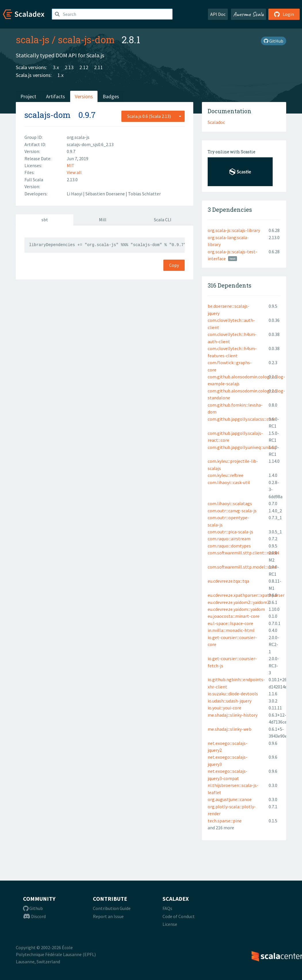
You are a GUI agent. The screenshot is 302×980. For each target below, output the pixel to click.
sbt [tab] (45, 220)
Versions (84, 96)
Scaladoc (216, 122)
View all (74, 172)
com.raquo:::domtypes (229, 546)
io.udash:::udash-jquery (230, 701)
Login (284, 14)
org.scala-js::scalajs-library (234, 230)
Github (33, 908)
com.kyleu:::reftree (225, 475)
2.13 (69, 67)
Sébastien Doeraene (106, 194)
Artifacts (56, 96)
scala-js (33, 39)
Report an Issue (108, 916)
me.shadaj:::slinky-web (230, 729)
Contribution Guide (112, 908)
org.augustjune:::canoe (230, 799)
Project (28, 96)
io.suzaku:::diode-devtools (233, 694)
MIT (71, 165)
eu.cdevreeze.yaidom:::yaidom (236, 609)
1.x (61, 75)
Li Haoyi (75, 194)
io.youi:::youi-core (224, 708)
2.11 (99, 67)
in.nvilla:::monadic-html (231, 630)
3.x (56, 67)
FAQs (167, 908)
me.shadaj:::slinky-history (233, 715)
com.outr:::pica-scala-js (230, 532)
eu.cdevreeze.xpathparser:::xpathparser (246, 595)
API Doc (218, 14)
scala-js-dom (86, 39)
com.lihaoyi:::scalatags (230, 503)
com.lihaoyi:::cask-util (229, 482)
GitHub (274, 41)
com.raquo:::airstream (229, 539)
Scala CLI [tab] (163, 220)
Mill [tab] (103, 220)
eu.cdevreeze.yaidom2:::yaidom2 (239, 602)
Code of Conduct (179, 916)
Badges (111, 96)
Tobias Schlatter (144, 194)
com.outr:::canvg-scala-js (232, 511)
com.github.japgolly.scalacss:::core (241, 419)
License (170, 924)
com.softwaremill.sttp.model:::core (242, 567)
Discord (34, 916)
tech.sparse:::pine (225, 821)
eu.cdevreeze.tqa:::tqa (228, 581)
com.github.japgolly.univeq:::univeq (242, 447)
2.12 (84, 67)
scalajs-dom (47, 115)
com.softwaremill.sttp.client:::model (243, 553)
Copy (174, 265)
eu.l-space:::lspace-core (230, 623)
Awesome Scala (249, 14)
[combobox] (153, 116)
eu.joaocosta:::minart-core (234, 616)
